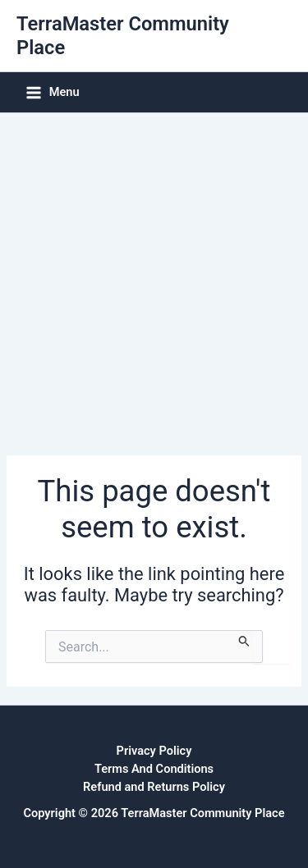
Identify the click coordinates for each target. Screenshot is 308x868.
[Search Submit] (244, 638)
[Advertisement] (154, 275)
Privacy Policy (154, 751)
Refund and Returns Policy (154, 787)
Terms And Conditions (154, 769)
